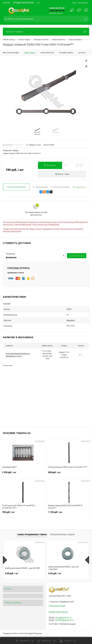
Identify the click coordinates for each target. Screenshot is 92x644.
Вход (74, 3)
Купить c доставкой (77, 256)
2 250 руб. (23, 474)
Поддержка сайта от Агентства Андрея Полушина (22, 634)
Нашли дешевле (40, 187)
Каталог (6, 3)
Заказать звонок (56, 13)
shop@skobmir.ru (63, 618)
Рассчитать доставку (60, 187)
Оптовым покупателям (23, 3)
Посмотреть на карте (57, 606)
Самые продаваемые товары (32, 535)
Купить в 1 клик (62, 174)
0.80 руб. (12, 574)
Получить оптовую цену (16, 187)
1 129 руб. (69, 514)
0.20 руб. (55, 574)
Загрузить (67, 321)
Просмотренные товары (63, 535)
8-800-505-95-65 (57, 11)
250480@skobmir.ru (65, 620)
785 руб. (23, 514)
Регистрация (83, 3)
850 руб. (69, 474)
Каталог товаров (46, 32)
